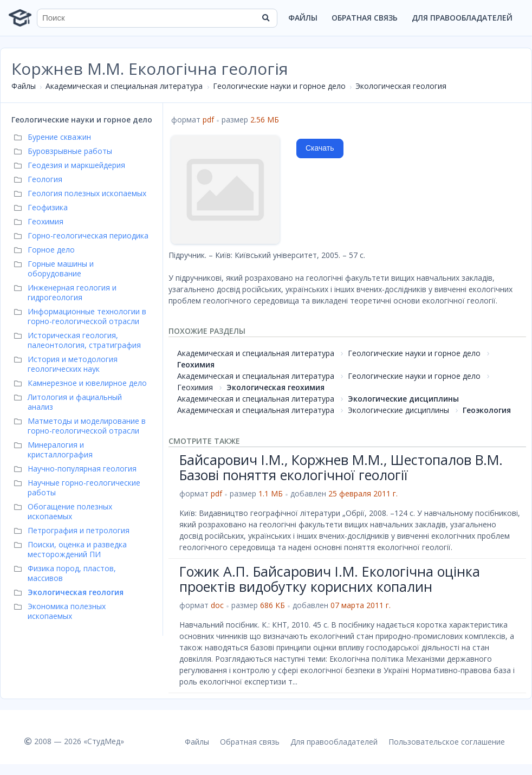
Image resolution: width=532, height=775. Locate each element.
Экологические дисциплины (403, 399)
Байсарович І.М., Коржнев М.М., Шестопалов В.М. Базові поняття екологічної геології (341, 467)
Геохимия (196, 364)
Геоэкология (487, 410)
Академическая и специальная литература (124, 86)
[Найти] (265, 18)
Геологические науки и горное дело (279, 86)
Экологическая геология (401, 86)
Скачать (320, 148)
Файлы (303, 18)
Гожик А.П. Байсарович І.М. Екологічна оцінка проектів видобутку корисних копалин (330, 579)
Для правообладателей (462, 18)
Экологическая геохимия (275, 387)
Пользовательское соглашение (447, 742)
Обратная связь (365, 18)
